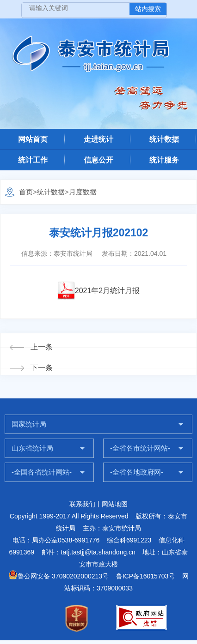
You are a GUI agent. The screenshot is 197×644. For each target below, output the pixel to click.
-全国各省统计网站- (42, 472)
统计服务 (164, 160)
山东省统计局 (32, 448)
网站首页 (33, 139)
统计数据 (164, 139)
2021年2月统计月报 (108, 291)
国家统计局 (29, 424)
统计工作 (33, 160)
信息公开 (98, 160)
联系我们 (82, 504)
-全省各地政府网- (137, 472)
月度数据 (83, 192)
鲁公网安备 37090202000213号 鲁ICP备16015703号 (92, 576)
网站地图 (115, 504)
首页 (26, 192)
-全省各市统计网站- (140, 448)
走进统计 (98, 139)
